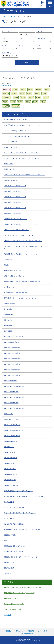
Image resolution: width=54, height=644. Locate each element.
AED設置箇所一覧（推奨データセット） (17, 120)
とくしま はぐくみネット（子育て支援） (17, 136)
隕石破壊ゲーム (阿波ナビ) (13, 598)
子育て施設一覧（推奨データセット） (16, 293)
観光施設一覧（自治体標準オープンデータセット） (21, 557)
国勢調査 (7, 265)
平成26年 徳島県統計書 (12, 359)
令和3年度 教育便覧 (10, 180)
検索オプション (7, 53)
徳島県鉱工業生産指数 (11, 485)
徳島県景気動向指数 (10, 458)
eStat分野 (39, 31)
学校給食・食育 (9, 315)
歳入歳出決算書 (9, 518)
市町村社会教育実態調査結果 (13, 337)
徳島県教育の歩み (10, 452)
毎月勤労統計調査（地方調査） (14, 524)
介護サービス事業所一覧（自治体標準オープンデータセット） (24, 175)
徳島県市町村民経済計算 (12, 436)
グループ (22, 46)
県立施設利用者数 (10, 535)
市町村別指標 (8, 331)
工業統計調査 (8, 326)
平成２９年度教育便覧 (11, 403)
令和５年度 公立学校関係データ (15, 202)
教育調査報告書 (9, 502)
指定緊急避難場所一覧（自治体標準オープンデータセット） (24, 496)
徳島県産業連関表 (10, 469)
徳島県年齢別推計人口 (11, 441)
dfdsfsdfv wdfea (7, 86)
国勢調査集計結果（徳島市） (13, 271)
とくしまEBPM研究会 (11, 142)
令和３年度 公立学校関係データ (15, 191)
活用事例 (31, 631)
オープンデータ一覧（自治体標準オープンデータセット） (23, 158)
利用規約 (8, 631)
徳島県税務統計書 (10, 480)
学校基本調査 (8, 309)
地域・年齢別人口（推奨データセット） (17, 276)
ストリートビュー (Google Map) (14, 604)
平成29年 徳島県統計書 (12, 375)
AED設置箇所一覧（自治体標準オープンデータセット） (22, 125)
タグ (21, 38)
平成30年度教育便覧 (11, 381)
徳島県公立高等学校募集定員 (13, 430)
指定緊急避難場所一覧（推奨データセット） (18, 491)
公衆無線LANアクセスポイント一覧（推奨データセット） (23, 241)
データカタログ (16, 11)
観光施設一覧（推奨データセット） (16, 551)
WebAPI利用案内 (27, 633)
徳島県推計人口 (9, 447)
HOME (4, 16)
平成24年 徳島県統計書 (12, 348)
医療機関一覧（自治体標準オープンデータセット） (21, 254)
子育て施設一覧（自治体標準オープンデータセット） (21, 298)
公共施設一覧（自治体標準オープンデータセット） (21, 224)
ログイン (42, 6)
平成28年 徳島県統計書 (12, 370)
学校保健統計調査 (10, 304)
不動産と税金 (8, 164)
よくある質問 (43, 631)
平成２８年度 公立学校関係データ (16, 386)
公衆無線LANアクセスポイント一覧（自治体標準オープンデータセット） (27, 247)
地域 (4, 38)
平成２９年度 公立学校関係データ (16, 397)
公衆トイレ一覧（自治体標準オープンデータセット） (21, 235)
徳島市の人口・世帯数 (11, 419)
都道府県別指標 (9, 568)
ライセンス (6, 46)
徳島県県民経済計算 (10, 474)
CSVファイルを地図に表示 (13, 609)
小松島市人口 (8, 320)
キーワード (6, 31)
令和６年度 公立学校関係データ (15, 208)
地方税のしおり (9, 287)
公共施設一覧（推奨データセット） (16, 219)
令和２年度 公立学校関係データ (15, 186)
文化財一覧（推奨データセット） (15, 507)
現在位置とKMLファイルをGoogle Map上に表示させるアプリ (24, 587)
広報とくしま (8, 414)
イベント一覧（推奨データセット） (16, 147)
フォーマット (41, 38)
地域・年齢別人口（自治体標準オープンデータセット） (22, 282)
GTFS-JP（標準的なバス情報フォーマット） (19, 131)
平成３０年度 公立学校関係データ (16, 408)
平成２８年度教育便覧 (11, 392)
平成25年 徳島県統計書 (12, 353)
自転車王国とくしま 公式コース (14, 546)
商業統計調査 (8, 260)
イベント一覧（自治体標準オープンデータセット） (21, 153)
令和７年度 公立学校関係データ (15, 213)
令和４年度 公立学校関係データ (15, 197)
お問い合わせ (19, 631)
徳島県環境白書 (9, 463)
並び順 (38, 46)
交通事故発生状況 (10, 169)
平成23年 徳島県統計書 (11, 342)
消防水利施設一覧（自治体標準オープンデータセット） (22, 529)
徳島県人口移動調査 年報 (12, 425)
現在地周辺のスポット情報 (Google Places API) (19, 593)
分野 (21, 31)
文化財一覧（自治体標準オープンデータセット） (20, 513)
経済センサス (8, 540)
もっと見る (7, 573)
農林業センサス (9, 562)
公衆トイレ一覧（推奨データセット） (16, 230)
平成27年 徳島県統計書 (12, 364)
